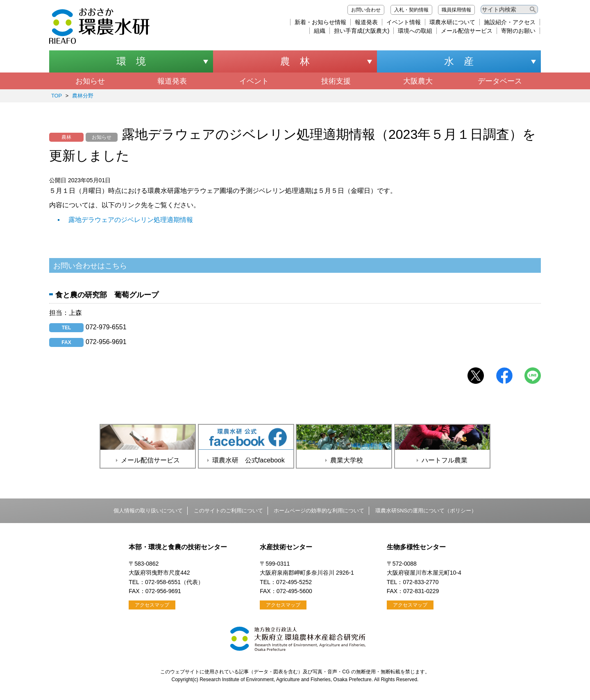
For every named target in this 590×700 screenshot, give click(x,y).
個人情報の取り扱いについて (148, 511)
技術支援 (336, 81)
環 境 (131, 61)
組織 (320, 31)
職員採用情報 (456, 10)
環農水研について (452, 22)
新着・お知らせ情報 (320, 22)
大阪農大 (418, 81)
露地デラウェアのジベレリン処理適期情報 (131, 220)
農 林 (295, 61)
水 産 (459, 61)
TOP (57, 96)
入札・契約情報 (411, 10)
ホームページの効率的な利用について (319, 511)
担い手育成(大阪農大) (362, 31)
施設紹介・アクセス (510, 22)
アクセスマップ (152, 605)
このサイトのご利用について (228, 511)
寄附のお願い (518, 31)
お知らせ (90, 81)
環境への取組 (415, 31)
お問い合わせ (366, 10)
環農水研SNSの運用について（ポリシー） (426, 511)
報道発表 (366, 22)
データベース (500, 81)
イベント (254, 81)
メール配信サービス (467, 31)
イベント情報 (404, 22)
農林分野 (83, 96)
